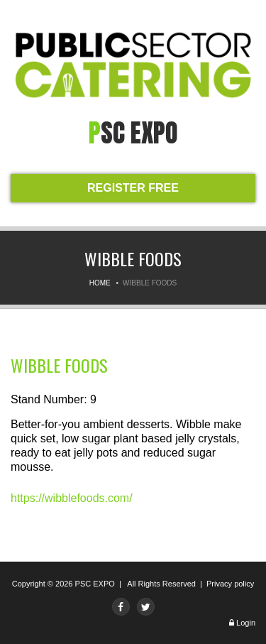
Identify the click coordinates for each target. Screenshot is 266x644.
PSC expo (133, 133)
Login (246, 623)
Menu (21, 20)
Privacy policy (230, 584)
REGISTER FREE (133, 188)
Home (100, 283)
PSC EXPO (95, 584)
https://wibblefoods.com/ (72, 498)
